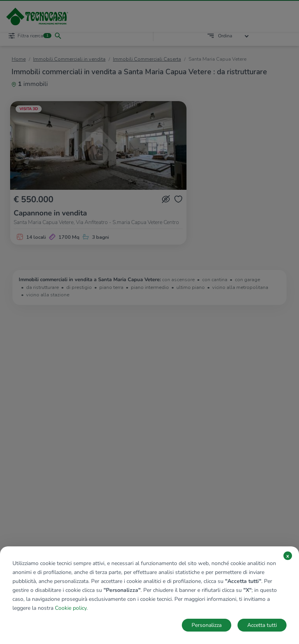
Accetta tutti (262, 625)
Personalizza (207, 625)
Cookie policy (71, 608)
